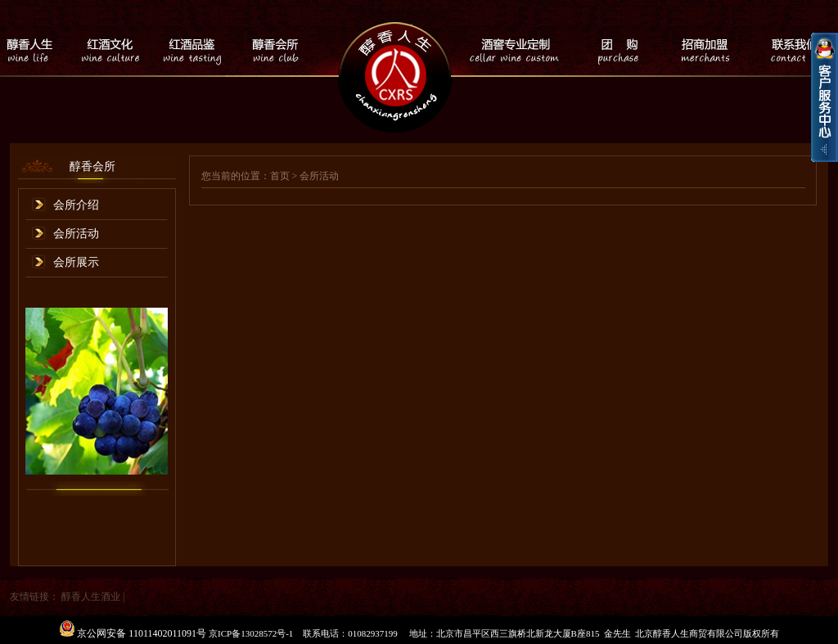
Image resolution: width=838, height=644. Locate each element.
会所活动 (76, 234)
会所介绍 (76, 205)
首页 (280, 176)
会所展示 (76, 262)
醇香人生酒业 (91, 597)
